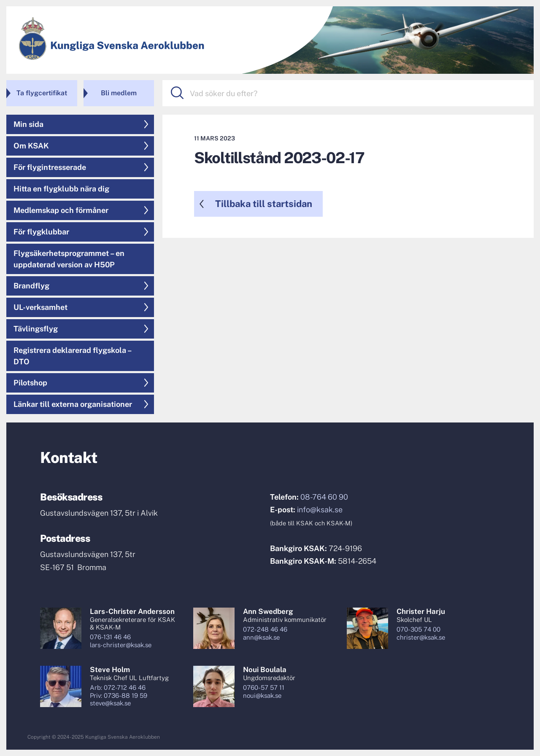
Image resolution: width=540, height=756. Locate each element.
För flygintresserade (50, 167)
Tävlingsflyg (36, 329)
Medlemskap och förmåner (61, 210)
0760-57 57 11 (264, 687)
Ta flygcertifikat (42, 93)
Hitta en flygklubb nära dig (61, 189)
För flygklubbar (41, 232)
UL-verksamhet (40, 307)
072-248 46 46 (265, 629)
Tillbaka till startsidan (264, 204)
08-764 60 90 (324, 497)
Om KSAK (31, 146)
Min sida (28, 124)
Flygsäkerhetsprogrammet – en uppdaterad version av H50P (69, 259)
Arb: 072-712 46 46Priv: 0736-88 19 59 (119, 691)
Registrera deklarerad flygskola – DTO (73, 356)
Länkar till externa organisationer (73, 404)
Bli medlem (119, 93)
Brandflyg (31, 286)
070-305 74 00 (418, 629)
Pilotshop (30, 383)
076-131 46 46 (110, 637)
